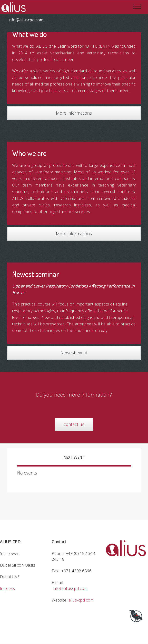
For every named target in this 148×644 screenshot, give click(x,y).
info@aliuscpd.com (26, 20)
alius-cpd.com (81, 600)
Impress (7, 588)
